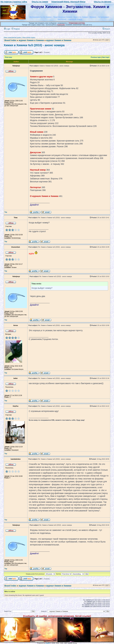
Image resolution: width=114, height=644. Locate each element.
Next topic (106, 57)
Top (6, 212)
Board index (10, 40)
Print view (9, 57)
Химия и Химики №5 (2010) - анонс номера (34, 45)
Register (16, 29)
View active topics (29, 37)
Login (7, 29)
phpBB (48, 643)
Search (106, 29)
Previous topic (96, 57)
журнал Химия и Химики (31, 40)
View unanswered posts (12, 37)
